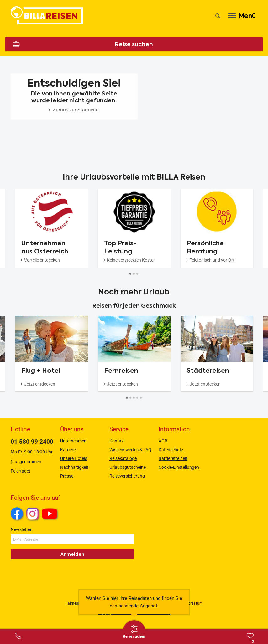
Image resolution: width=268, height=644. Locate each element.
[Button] (131, 274)
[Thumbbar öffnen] (134, 631)
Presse (67, 476)
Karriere (68, 450)
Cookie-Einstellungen (179, 467)
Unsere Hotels (74, 458)
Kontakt (117, 441)
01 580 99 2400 (32, 442)
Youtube (51, 514)
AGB (163, 441)
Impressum (193, 603)
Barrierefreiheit (173, 458)
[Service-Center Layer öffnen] (18, 636)
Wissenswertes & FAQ (130, 450)
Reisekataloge (123, 458)
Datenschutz (171, 450)
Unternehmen (73, 441)
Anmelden (72, 554)
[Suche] (218, 16)
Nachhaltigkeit (74, 467)
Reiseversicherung (127, 476)
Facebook (17, 514)
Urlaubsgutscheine (128, 467)
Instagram (33, 514)
